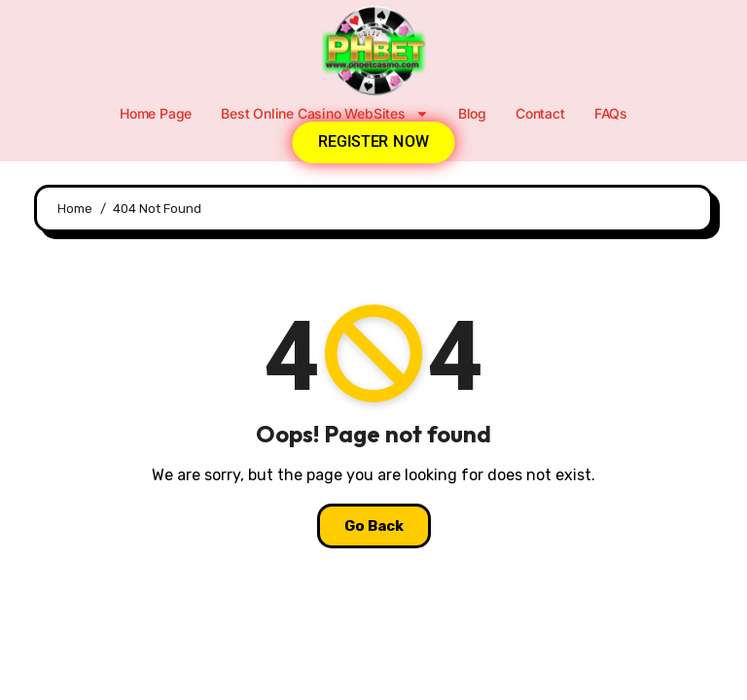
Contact (540, 113)
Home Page (156, 113)
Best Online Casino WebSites (325, 114)
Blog (472, 113)
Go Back (374, 526)
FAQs (611, 113)
